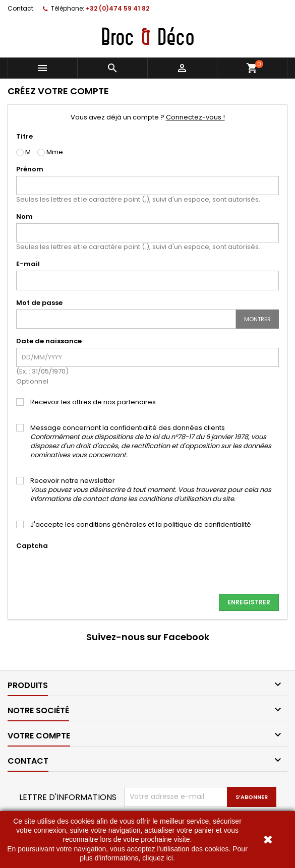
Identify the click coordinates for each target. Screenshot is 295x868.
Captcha (32, 546)
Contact (20, 8)
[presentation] (93, 572)
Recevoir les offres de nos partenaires (93, 402)
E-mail (28, 264)
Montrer (257, 319)
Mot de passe (39, 303)
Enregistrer (249, 602)
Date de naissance (49, 341)
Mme (50, 152)
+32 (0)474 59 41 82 (117, 8)
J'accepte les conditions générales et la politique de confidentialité (141, 525)
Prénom (30, 169)
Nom (24, 216)
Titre (24, 136)
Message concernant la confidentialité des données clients (151, 442)
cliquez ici (158, 858)
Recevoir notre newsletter (151, 490)
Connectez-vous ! (195, 117)
